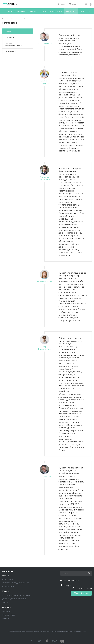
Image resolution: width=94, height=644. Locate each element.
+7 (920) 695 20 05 (83, 588)
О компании (8, 572)
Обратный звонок (81, 593)
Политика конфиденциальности (13, 44)
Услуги (6, 591)
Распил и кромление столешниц (16, 595)
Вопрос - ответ (9, 615)
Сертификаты (10, 51)
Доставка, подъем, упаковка (14, 599)
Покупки (6, 611)
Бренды (6, 618)
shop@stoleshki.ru (71, 581)
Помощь (6, 607)
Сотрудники (10, 37)
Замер (5, 602)
